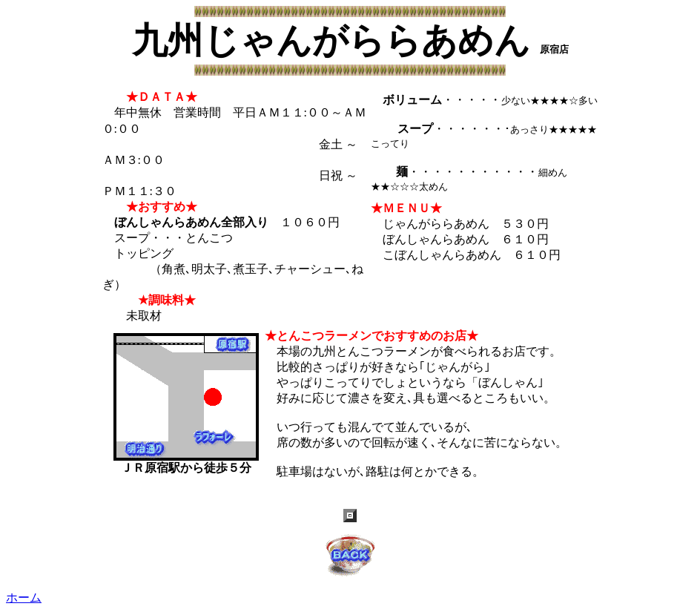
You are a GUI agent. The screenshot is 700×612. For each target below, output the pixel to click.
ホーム (24, 598)
